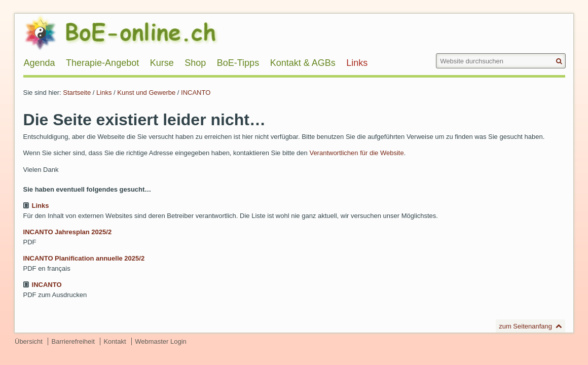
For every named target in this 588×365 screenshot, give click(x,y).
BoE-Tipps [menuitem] (238, 63)
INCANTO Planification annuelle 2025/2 (84, 258)
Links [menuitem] (357, 63)
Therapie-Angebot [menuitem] (102, 63)
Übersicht (29, 341)
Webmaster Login (161, 341)
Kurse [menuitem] (162, 63)
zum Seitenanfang (525, 326)
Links (104, 93)
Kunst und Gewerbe (146, 93)
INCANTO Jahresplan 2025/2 (68, 232)
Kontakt (115, 341)
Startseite (77, 93)
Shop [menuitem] (195, 63)
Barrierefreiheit (73, 341)
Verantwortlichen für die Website (356, 153)
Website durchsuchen (435, 53)
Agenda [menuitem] (40, 63)
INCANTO (196, 93)
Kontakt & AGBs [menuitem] (303, 63)
